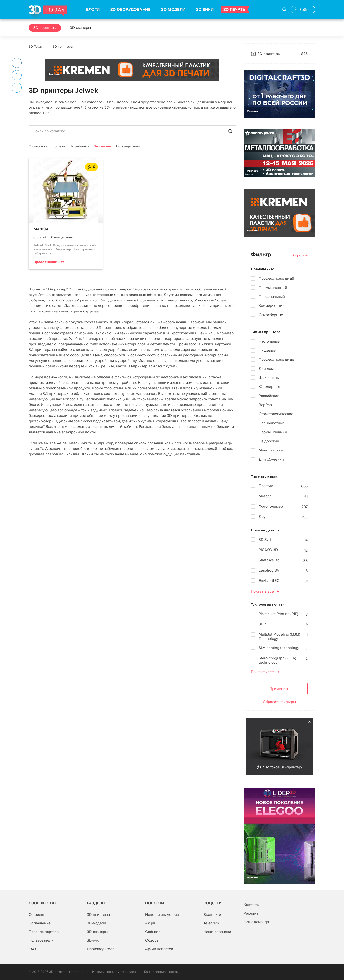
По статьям (103, 146)
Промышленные (273, 432)
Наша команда (256, 922)
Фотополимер (271, 506)
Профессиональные (276, 359)
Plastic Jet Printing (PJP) (278, 614)
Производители (101, 949)
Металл (265, 496)
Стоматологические (276, 414)
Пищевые (267, 350)
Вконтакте (212, 915)
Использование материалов (114, 972)
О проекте (38, 915)
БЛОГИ (93, 10)
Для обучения (271, 459)
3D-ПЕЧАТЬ (234, 10)
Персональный (272, 297)
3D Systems (269, 540)
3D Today (36, 46)
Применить (279, 689)
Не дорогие (269, 441)
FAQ (32, 949)
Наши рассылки (217, 932)
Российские (269, 396)
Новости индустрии (162, 915)
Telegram (211, 923)
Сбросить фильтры (279, 702)
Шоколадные (270, 378)
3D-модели (97, 923)
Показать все (262, 591)
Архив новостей (159, 949)
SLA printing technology (279, 648)
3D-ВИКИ (205, 10)
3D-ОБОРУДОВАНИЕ (130, 10)
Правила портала (44, 932)
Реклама (55, 74)
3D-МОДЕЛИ (173, 10)
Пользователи (41, 940)
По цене (59, 146)
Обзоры (152, 940)
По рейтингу (79, 146)
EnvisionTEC (269, 581)
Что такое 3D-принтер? (283, 767)
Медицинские (271, 450)
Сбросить (300, 255)
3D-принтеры (45, 28)
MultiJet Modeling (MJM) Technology (279, 637)
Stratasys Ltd (269, 560)
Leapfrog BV (269, 570)
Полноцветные (272, 423)
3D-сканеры (80, 28)
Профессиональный (276, 278)
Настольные (269, 341)
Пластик (266, 486)
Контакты (252, 905)
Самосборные (271, 315)
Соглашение (40, 923)
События (153, 932)
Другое (265, 517)
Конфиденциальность (161, 972)
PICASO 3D (268, 550)
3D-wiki (93, 940)
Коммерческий (272, 306)
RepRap (265, 405)
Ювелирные (269, 387)
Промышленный (273, 288)
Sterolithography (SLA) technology (277, 660)
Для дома (267, 369)
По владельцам (128, 146)
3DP (262, 624)
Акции (151, 923)
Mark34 (41, 229)
